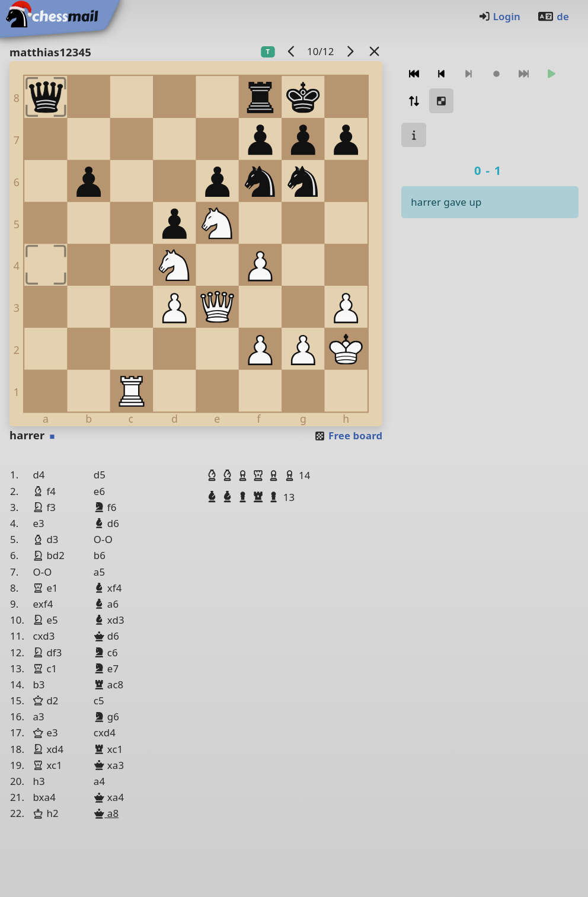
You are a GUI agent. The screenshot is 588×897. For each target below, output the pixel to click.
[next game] (350, 51)
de (553, 16)
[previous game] (291, 51)
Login (499, 16)
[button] (213, 475)
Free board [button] (348, 435)
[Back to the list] (374, 51)
